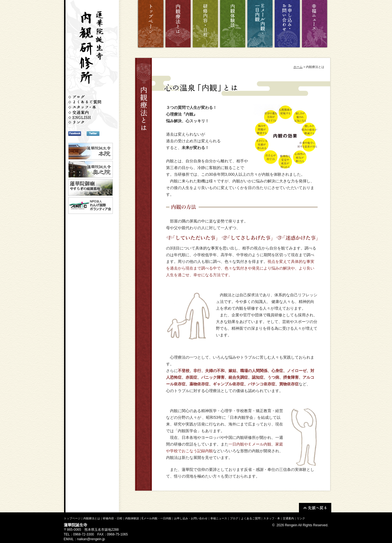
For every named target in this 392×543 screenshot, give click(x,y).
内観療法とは (92, 518)
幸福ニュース (219, 518)
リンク (301, 518)
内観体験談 (132, 518)
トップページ (72, 518)
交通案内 (288, 518)
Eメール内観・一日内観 (157, 518)
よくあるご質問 (251, 518)
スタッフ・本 (272, 518)
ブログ (234, 518)
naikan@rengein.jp (91, 539)
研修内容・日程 (113, 518)
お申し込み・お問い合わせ (191, 518)
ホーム (298, 67)
